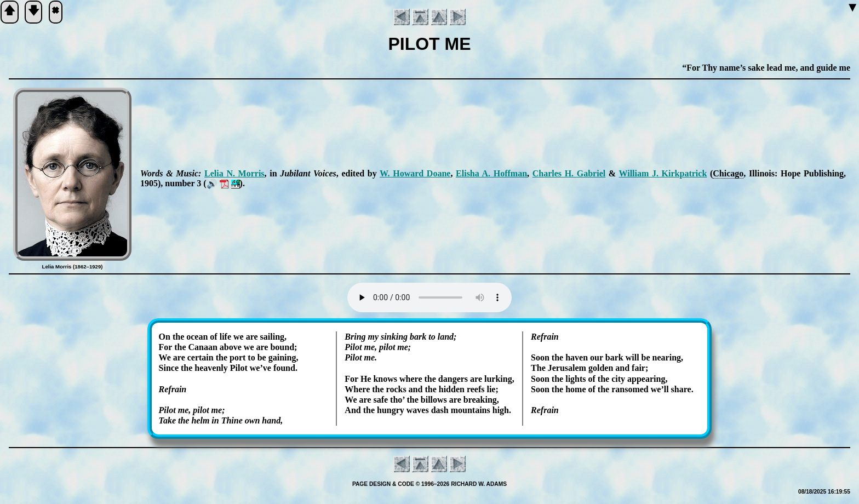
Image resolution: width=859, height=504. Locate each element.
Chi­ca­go (728, 173)
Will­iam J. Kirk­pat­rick (663, 173)
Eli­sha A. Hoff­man (491, 173)
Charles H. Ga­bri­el (569, 173)
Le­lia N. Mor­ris (234, 173)
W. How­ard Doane (415, 173)
